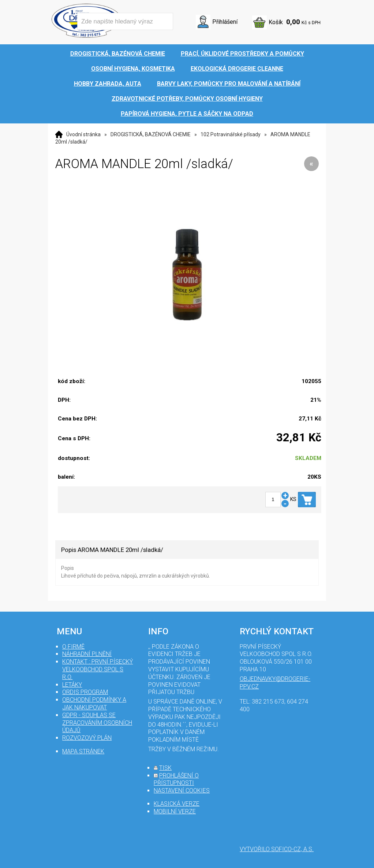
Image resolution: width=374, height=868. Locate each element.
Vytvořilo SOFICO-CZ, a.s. (277, 849)
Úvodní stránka (83, 134)
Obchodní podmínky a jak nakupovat (94, 704)
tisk (165, 768)
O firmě (73, 647)
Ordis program (85, 692)
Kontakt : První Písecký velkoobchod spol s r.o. (98, 669)
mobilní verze (175, 811)
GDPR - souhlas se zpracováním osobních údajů (97, 723)
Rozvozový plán (87, 738)
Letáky (72, 685)
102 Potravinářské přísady (231, 134)
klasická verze (177, 804)
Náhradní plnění (87, 654)
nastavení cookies (182, 791)
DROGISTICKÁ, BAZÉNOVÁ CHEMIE (151, 134)
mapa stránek (83, 751)
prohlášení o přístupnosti (176, 779)
